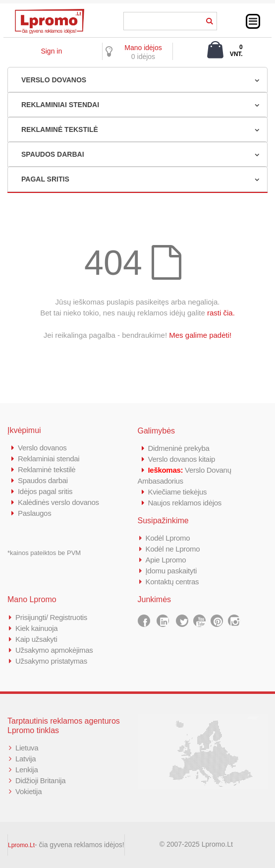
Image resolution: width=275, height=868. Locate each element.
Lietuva (27, 748)
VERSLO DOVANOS (54, 80)
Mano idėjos (143, 48)
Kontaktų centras (172, 582)
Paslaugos (34, 513)
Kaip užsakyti (36, 639)
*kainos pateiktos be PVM (44, 553)
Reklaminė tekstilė (47, 469)
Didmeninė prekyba (179, 448)
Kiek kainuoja (36, 628)
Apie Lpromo (166, 560)
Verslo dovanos (42, 448)
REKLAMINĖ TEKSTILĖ (60, 129)
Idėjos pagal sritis (45, 491)
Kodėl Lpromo (168, 538)
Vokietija (28, 791)
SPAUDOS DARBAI (53, 154)
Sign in (51, 51)
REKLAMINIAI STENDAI (60, 105)
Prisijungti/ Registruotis (51, 617)
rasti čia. (221, 313)
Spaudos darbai (43, 480)
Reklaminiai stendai (49, 459)
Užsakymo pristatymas (51, 661)
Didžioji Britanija (40, 780)
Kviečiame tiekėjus (178, 492)
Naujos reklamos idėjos (185, 503)
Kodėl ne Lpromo (173, 549)
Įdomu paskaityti (171, 571)
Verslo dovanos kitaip (182, 459)
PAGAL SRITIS (45, 179)
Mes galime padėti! (200, 335)
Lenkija (27, 770)
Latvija (26, 759)
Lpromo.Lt (21, 845)
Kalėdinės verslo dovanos (58, 502)
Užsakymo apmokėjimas (54, 650)
